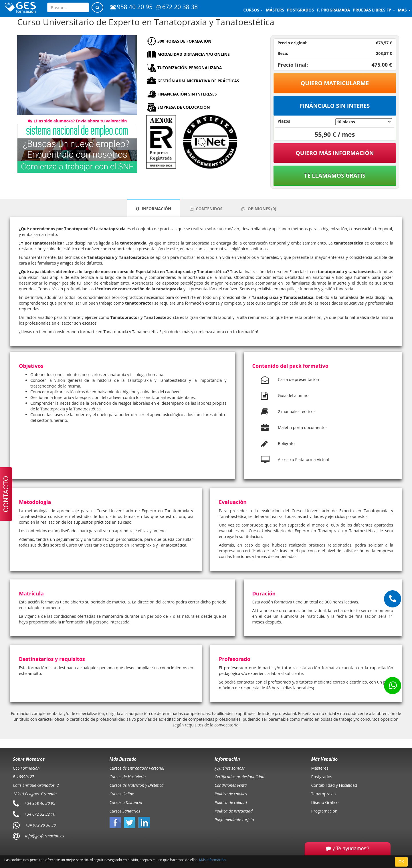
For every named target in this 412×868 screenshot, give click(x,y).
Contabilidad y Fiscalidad (334, 785)
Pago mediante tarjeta (234, 820)
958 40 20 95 (131, 7)
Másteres (320, 768)
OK (401, 862)
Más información (212, 860)
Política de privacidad (234, 811)
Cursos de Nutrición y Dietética (137, 785)
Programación (324, 811)
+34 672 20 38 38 (40, 825)
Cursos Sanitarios (125, 811)
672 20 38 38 (177, 7)
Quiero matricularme (335, 83)
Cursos (253, 10)
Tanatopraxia (324, 794)
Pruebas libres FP (374, 10)
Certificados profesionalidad (239, 777)
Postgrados (322, 777)
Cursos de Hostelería (128, 777)
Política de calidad (231, 802)
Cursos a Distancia (126, 802)
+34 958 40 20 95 (40, 803)
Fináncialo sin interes (335, 106)
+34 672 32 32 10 (40, 814)
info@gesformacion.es (44, 836)
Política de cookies (231, 794)
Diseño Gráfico (325, 802)
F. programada (333, 10)
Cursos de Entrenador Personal (137, 768)
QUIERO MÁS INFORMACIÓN (335, 153)
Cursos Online (122, 794)
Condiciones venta (231, 785)
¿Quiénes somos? (230, 768)
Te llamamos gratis (335, 175)
